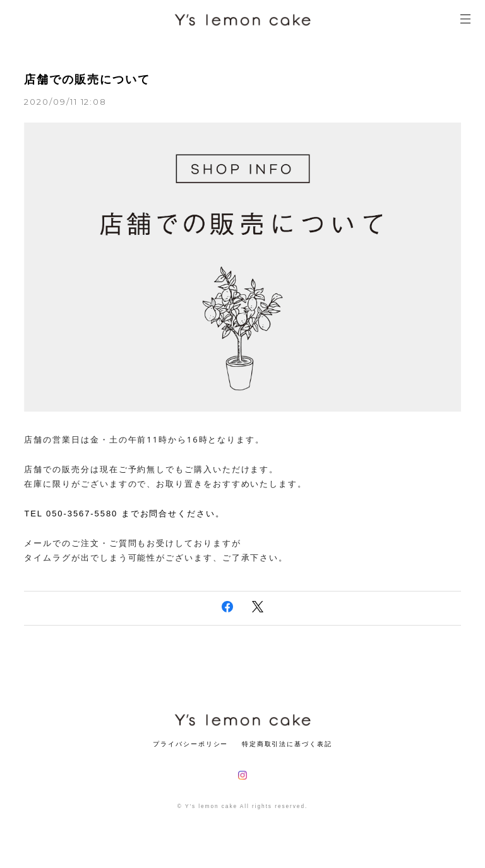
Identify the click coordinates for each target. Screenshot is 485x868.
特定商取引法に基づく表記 (287, 744)
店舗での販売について (87, 80)
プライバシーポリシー (190, 744)
